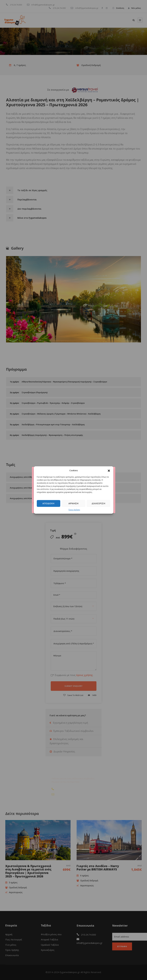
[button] (109, 470)
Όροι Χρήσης (74, 510)
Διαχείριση (99, 503)
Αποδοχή (49, 503)
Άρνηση (73, 503)
